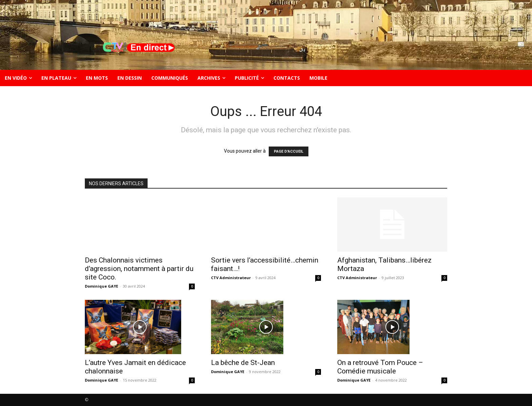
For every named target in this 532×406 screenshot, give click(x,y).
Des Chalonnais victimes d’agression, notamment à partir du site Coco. (139, 269)
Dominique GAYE (101, 286)
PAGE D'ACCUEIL (289, 151)
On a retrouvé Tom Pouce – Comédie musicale (380, 367)
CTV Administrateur (231, 278)
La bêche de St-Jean (243, 363)
